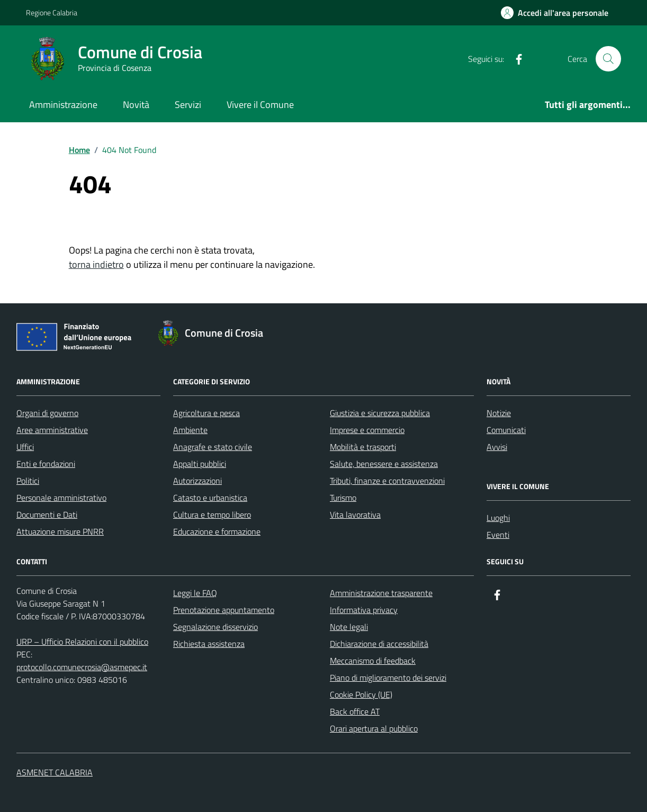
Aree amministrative (52, 430)
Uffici (25, 447)
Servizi (188, 105)
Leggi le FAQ (195, 593)
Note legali (349, 627)
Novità (136, 105)
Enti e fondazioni (46, 464)
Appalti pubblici (200, 464)
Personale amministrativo (61, 498)
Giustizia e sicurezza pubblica (380, 413)
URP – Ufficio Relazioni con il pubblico (82, 642)
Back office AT (355, 711)
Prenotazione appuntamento (224, 610)
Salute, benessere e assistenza (384, 464)
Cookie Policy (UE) (361, 694)
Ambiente (190, 430)
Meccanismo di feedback (373, 661)
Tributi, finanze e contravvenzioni (387, 481)
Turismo (343, 498)
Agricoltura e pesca (206, 413)
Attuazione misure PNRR (60, 531)
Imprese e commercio (367, 430)
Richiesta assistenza (209, 644)
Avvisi (497, 447)
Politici (28, 481)
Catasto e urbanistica (210, 498)
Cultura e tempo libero (212, 515)
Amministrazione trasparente (381, 593)
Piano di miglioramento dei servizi (388, 678)
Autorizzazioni (197, 481)
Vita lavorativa (355, 515)
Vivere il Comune (260, 105)
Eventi (498, 535)
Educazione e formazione (217, 531)
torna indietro (96, 264)
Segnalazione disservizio (215, 627)
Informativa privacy (364, 610)
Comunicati (506, 430)
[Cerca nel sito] (608, 59)
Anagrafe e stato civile (213, 447)
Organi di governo (47, 413)
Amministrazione (63, 105)
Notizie (499, 413)
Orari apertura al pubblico (374, 728)
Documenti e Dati (47, 515)
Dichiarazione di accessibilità (379, 644)
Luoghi (498, 518)
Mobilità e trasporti (363, 447)
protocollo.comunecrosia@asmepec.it (82, 667)
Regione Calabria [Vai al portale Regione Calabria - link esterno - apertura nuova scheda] (52, 12)
